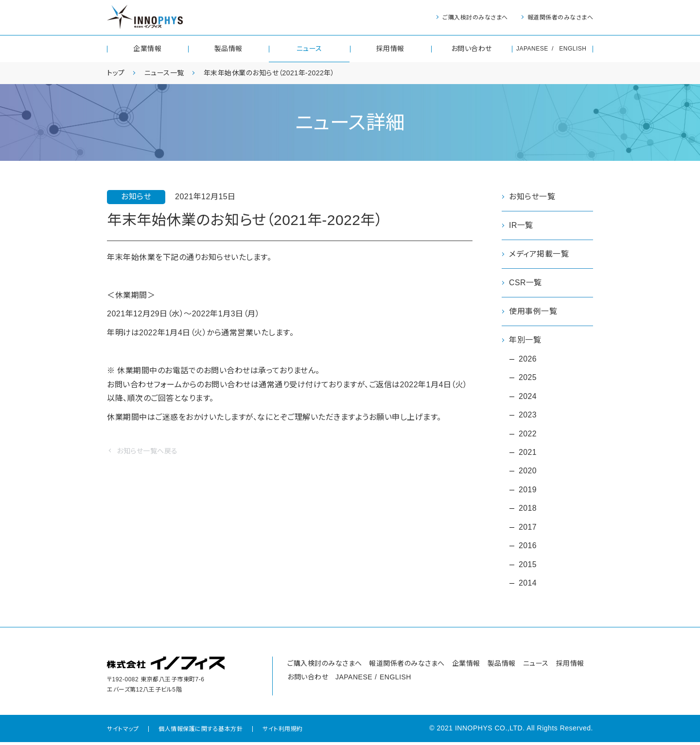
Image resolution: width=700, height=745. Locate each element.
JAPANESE (532, 49)
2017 (528, 529)
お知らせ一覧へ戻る (147, 451)
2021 (528, 454)
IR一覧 (521, 225)
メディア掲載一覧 (539, 254)
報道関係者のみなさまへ (560, 17)
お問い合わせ (472, 49)
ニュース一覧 (164, 73)
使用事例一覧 (533, 312)
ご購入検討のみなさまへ (475, 17)
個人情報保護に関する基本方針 (201, 732)
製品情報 (228, 49)
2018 (528, 511)
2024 (528, 397)
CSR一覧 (525, 283)
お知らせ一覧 (532, 197)
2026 (528, 359)
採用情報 (390, 49)
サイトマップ (123, 732)
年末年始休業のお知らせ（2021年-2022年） (269, 73)
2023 (528, 416)
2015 (528, 567)
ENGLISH (573, 49)
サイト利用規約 (283, 732)
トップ (116, 73)
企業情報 (147, 49)
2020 (528, 473)
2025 (528, 378)
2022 (528, 435)
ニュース (309, 49)
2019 (528, 492)
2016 (528, 548)
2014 (528, 586)
